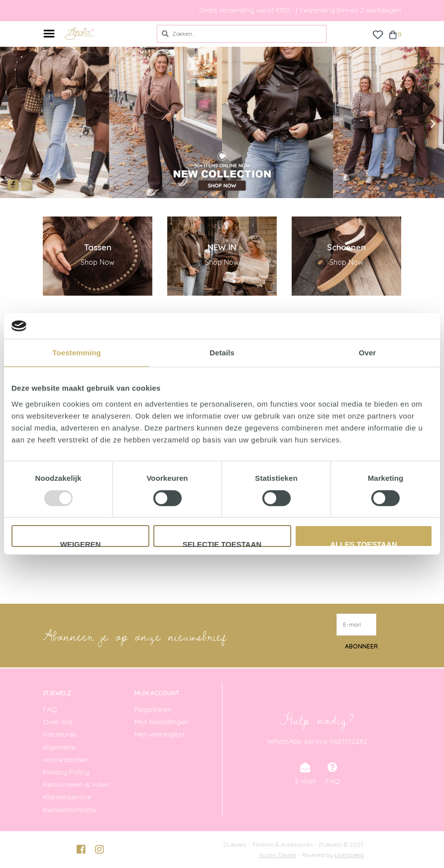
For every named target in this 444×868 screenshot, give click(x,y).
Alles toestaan (363, 543)
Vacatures (60, 734)
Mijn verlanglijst (160, 734)
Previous (32, 124)
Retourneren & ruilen (76, 784)
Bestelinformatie (69, 810)
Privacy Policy (66, 772)
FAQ (50, 709)
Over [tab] (368, 353)
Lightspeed (349, 855)
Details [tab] (222, 353)
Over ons (58, 722)
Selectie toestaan (222, 543)
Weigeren (81, 543)
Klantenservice (67, 797)
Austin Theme (277, 855)
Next (412, 124)
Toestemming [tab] (77, 353)
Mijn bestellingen (162, 722)
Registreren (153, 709)
